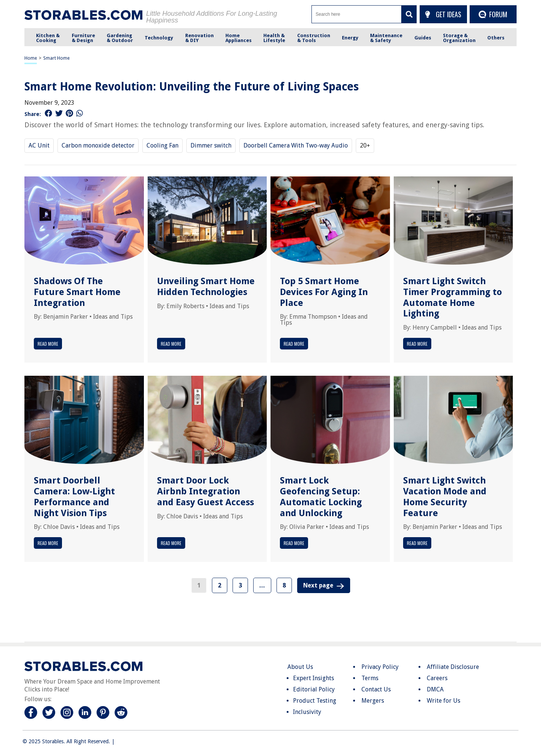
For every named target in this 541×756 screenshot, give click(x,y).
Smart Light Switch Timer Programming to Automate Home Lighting (453, 297)
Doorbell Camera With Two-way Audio (296, 145)
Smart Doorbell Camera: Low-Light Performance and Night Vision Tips (74, 497)
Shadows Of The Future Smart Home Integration (77, 292)
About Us (300, 667)
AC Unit (39, 145)
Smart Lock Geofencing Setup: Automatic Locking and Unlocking (321, 497)
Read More (48, 344)
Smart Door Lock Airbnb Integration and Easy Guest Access (206, 491)
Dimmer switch (211, 145)
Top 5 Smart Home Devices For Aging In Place (324, 292)
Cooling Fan (162, 145)
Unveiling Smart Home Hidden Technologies (206, 287)
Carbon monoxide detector (98, 145)
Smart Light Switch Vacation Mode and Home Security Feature (445, 497)
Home (31, 58)
